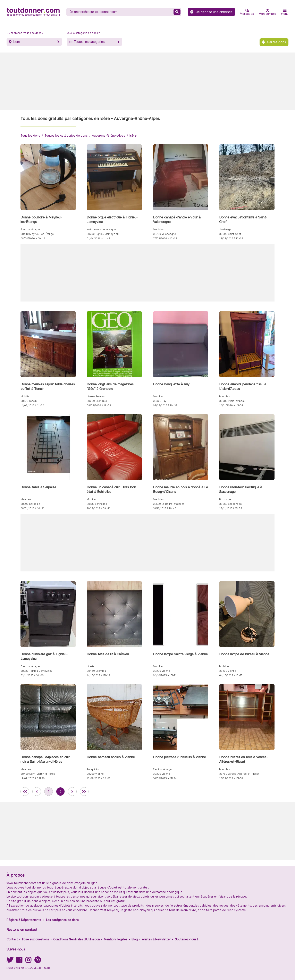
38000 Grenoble (97, 401)
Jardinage (225, 229)
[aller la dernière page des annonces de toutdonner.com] (84, 792)
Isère (16, 42)
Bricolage (225, 499)
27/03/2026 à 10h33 (165, 238)
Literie (91, 666)
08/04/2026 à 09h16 (33, 238)
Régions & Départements (24, 920)
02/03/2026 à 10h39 (165, 405)
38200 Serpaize (30, 504)
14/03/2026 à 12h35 (231, 238)
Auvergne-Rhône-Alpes (109, 135)
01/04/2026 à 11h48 (99, 238)
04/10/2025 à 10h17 (231, 675)
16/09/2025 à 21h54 (165, 778)
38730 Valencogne (165, 234)
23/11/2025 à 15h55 (231, 508)
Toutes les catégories (89, 42)
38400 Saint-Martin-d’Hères (38, 774)
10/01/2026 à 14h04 (231, 405)
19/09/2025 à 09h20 (33, 778)
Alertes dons (276, 42)
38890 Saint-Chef (230, 234)
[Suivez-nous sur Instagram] (28, 961)
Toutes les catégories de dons (66, 135)
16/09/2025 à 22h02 (99, 778)
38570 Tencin (29, 401)
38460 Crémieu (96, 671)
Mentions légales (116, 939)
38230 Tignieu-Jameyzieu (103, 234)
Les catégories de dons (62, 920)
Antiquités (93, 769)
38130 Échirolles (97, 504)
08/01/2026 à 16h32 (32, 508)
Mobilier (26, 396)
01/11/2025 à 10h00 (32, 675)
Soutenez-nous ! (186, 939)
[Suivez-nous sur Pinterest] (38, 961)
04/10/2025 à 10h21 (165, 675)
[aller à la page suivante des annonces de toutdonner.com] (72, 792)
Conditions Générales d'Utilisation (77, 939)
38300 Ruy (160, 401)
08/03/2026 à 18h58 (99, 405)
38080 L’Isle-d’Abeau (232, 401)
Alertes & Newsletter (156, 939)
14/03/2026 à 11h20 (32, 405)
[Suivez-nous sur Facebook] (19, 961)
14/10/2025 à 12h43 (98, 675)
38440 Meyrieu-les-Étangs (37, 234)
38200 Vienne (162, 671)
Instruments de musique (101, 229)
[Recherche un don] (120, 12)
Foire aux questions (36, 939)
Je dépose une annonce (211, 12)
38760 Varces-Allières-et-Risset (239, 774)
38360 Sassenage (230, 504)
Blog (135, 939)
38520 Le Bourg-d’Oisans (169, 504)
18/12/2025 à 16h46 (165, 508)
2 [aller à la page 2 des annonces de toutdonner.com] (61, 792)
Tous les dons (30, 135)
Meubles (158, 229)
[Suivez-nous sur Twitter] (10, 961)
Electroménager (30, 229)
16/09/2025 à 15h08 (231, 778)
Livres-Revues (96, 396)
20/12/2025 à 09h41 (98, 508)
